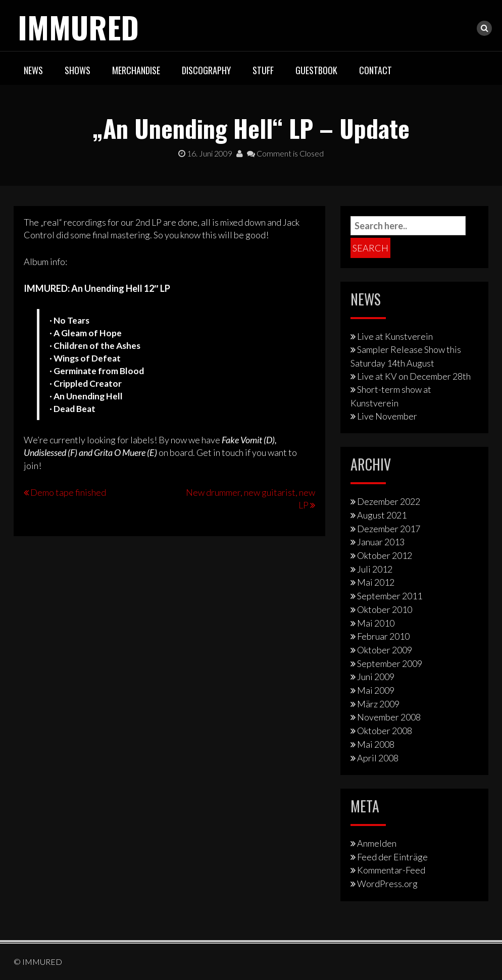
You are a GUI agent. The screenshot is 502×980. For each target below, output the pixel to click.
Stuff (263, 70)
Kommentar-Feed (391, 870)
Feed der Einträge (392, 857)
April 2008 (378, 758)
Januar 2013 (381, 542)
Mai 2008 (376, 744)
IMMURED (78, 27)
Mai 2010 (376, 623)
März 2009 (378, 704)
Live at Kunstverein (395, 336)
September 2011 (390, 596)
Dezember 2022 (389, 501)
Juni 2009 (376, 677)
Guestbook (316, 70)
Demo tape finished (68, 492)
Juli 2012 (375, 569)
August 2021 (382, 515)
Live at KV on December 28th (414, 376)
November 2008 (389, 717)
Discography (206, 70)
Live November (387, 416)
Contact (375, 70)
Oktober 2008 (385, 731)
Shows (78, 70)
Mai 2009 (376, 690)
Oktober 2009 (385, 650)
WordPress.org (387, 884)
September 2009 (390, 663)
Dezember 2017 (389, 529)
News (33, 70)
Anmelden (377, 843)
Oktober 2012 (385, 555)
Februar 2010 (383, 636)
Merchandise (136, 70)
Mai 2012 (376, 582)
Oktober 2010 (385, 609)
